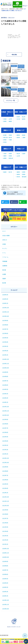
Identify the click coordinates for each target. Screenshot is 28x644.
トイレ (4, 253)
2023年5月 (5, 437)
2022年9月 (5, 467)
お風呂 (4, 244)
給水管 (4, 283)
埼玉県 (5, 142)
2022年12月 (6, 458)
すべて (4, 231)
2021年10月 (6, 505)
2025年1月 (5, 355)
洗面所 (4, 279)
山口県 (18, 156)
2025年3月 (5, 346)
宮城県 (5, 121)
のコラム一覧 (11, 100)
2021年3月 (5, 536)
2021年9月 (5, 510)
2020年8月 (5, 566)
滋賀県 (5, 158)
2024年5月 (5, 389)
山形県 (10, 119)
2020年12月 (6, 549)
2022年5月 (5, 484)
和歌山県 (11, 158)
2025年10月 (6, 316)
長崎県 (18, 174)
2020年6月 (5, 574)
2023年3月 (5, 445)
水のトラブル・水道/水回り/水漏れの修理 (12, 9)
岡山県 (18, 154)
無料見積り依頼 (17, 4)
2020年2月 (5, 592)
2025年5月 (5, 338)
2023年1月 (5, 454)
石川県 (18, 119)
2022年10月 (6, 462)
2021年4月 (5, 531)
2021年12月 (6, 497)
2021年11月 (6, 501)
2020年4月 (5, 583)
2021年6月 (5, 523)
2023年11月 (6, 411)
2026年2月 (5, 299)
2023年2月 (5, 450)
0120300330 (4, 635)
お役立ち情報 (6, 235)
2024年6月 (5, 385)
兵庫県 (10, 154)
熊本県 (18, 177)
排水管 (4, 270)
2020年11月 (6, 553)
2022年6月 (5, 480)
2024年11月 (6, 364)
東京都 (5, 135)
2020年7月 (5, 570)
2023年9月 (5, 419)
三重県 (24, 137)
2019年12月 (6, 600)
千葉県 (10, 140)
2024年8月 (5, 376)
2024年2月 (5, 398)
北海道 (5, 119)
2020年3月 (5, 587)
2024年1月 (5, 402)
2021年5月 (5, 527)
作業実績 (5, 261)
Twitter (5, 202)
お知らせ (5, 240)
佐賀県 (24, 172)
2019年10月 (6, 609)
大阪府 (5, 154)
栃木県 (10, 137)
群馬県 (5, 140)
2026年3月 (5, 295)
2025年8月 (5, 325)
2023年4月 (5, 441)
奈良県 (10, 156)
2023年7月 (5, 428)
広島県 (24, 154)
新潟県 (18, 117)
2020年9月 (5, 561)
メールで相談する (23, 220)
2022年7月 (5, 475)
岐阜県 (18, 137)
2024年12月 (6, 359)
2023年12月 (6, 407)
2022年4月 (5, 488)
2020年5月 (5, 579)
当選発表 (5, 266)
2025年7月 (5, 329)
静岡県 (18, 135)
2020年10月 (6, 557)
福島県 (10, 121)
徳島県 (5, 172)
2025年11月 (6, 312)
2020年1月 (5, 596)
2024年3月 (5, 394)
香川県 (10, 172)
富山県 (24, 117)
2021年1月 (5, 544)
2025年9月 (5, 320)
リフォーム (5, 257)
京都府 (5, 156)
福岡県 (18, 172)
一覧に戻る (14, 54)
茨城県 (10, 135)
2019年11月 (6, 604)
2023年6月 (5, 432)
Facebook (14, 202)
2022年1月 (5, 493)
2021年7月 (5, 518)
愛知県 (24, 135)
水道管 (4, 274)
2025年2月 (5, 351)
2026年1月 (5, 303)
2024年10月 (6, 368)
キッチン (5, 248)
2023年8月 (5, 424)
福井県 (24, 119)
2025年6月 (5, 333)
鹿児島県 (24, 177)
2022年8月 (5, 471)
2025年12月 (6, 308)
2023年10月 (6, 415)
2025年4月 (5, 342)
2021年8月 (5, 514)
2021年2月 (5, 540)
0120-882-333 (14, 219)
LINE (22, 202)
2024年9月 (5, 372)
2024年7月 (5, 381)
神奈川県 (5, 137)
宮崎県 (24, 174)
